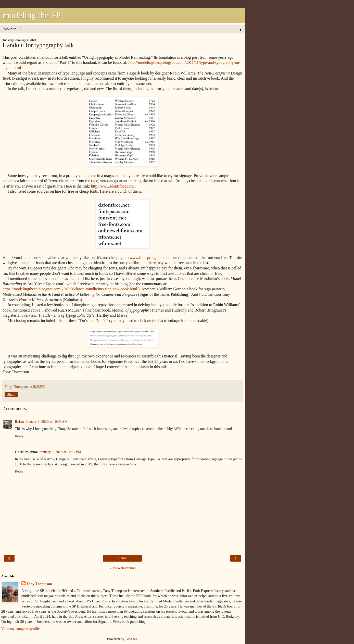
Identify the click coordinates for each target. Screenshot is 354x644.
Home (122, 558)
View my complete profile (21, 629)
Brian (19, 422)
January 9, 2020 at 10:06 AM (46, 422)
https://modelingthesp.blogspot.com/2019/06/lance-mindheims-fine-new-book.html (70, 289)
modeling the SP (32, 15)
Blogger (131, 639)
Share (11, 395)
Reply (19, 436)
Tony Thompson (39, 584)
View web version (122, 568)
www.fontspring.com (147, 258)
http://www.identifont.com (112, 186)
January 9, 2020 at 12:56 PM (60, 452)
